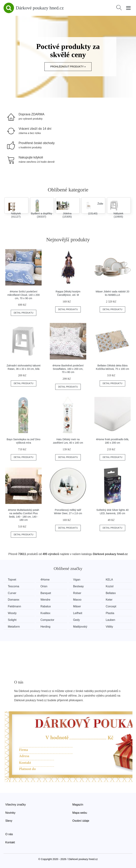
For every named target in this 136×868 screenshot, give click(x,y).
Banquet (46, 593)
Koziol (111, 586)
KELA (111, 580)
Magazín (78, 804)
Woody (12, 613)
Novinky (10, 812)
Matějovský (81, 626)
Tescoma (14, 586)
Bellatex (112, 593)
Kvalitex (46, 613)
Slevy (9, 821)
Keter (111, 600)
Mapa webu (80, 812)
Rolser (78, 593)
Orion (45, 586)
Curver (12, 593)
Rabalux (46, 606)
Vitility (111, 626)
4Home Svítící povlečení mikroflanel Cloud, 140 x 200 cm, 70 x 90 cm (24, 295)
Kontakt (10, 842)
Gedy (78, 620)
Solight (12, 620)
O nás (9, 834)
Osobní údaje (81, 821)
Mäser (78, 606)
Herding (46, 626)
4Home (46, 580)
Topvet (12, 580)
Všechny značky (16, 804)
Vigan (78, 580)
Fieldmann (15, 606)
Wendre (46, 600)
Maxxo (78, 600)
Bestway (80, 586)
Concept (113, 606)
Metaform (14, 626)
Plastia (112, 613)
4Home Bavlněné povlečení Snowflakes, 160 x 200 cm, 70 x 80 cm (68, 369)
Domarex (14, 600)
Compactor (48, 620)
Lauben (112, 620)
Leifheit (79, 613)
